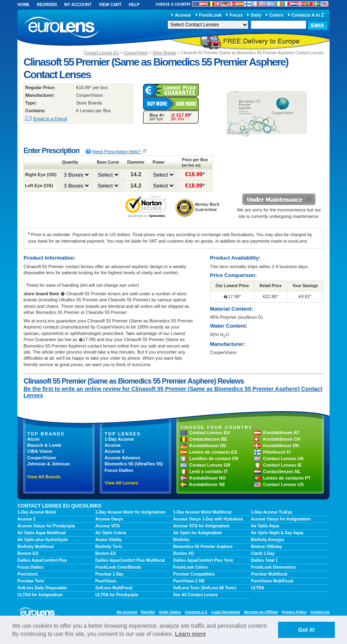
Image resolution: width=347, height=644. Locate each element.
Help (134, 5)
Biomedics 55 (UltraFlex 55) (134, 464)
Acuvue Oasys (109, 519)
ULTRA (258, 588)
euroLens (62, 28)
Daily (256, 15)
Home (24, 5)
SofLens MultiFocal (114, 588)
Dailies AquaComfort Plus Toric (203, 560)
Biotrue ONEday (267, 547)
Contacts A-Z (196, 612)
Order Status (170, 612)
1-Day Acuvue (119, 439)
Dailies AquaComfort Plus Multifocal (130, 560)
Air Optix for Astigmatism (198, 533)
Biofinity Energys (268, 540)
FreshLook (210, 15)
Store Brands (164, 53)
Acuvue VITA (108, 526)
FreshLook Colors (191, 567)
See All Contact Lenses (195, 595)
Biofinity (181, 540)
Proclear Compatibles (194, 574)
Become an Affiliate (261, 612)
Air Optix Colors (111, 533)
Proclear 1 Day (109, 574)
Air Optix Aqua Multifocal (42, 533)
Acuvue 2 (115, 451)
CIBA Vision (40, 451)
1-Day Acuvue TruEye (272, 512)
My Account (78, 5)
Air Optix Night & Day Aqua (277, 533)
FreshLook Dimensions (273, 567)
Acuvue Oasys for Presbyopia (46, 526)
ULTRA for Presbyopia (117, 595)
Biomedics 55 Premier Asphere (203, 547)
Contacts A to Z (308, 15)
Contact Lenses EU (102, 53)
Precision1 (28, 574)
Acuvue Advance (122, 458)
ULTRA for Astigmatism (40, 595)
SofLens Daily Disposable (42, 588)
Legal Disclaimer (226, 612)
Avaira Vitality (109, 540)
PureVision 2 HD (189, 581)
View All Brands (44, 477)
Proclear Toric (31, 581)
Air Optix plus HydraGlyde (43, 540)
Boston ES (106, 553)
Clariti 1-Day (263, 553)
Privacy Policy (294, 612)
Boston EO (28, 553)
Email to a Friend (50, 119)
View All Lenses (121, 483)
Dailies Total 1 (265, 560)
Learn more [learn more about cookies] (191, 634)
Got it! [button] (306, 630)
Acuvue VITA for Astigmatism (201, 526)
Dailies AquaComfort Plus (42, 560)
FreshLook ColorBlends (118, 567)
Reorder (47, 5)
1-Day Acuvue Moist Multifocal (202, 512)
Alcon (33, 439)
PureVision (106, 581)
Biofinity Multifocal (35, 547)
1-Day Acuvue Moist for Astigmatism (130, 512)
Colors (276, 15)
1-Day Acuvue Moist (37, 512)
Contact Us (320, 612)
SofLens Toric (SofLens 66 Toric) (205, 588)
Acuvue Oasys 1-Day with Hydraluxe (208, 519)
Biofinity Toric (109, 547)
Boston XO (184, 553)
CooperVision (136, 53)
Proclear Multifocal (269, 574)
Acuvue (183, 15)
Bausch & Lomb (44, 445)
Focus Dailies (119, 470)
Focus (236, 15)
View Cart (110, 5)
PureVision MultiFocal (272, 581)
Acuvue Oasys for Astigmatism (281, 519)
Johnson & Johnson (49, 464)
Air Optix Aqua (265, 526)
